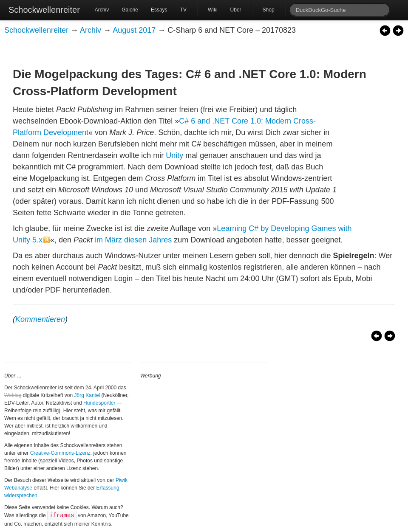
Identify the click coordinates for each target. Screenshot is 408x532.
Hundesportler (99, 403)
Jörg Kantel (87, 395)
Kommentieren (40, 319)
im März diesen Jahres (133, 240)
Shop (269, 10)
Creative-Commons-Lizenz (60, 453)
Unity (174, 155)
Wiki (213, 10)
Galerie (130, 10)
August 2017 (134, 30)
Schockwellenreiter (44, 10)
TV (183, 10)
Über (236, 10)
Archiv (102, 10)
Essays (159, 10)
